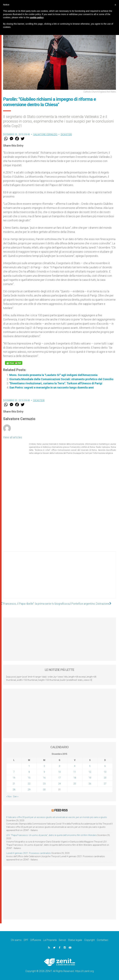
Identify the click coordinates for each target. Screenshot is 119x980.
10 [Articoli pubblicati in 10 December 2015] (59, 772)
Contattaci (102, 940)
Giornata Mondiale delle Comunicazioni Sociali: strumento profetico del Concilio (61, 379)
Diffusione (36, 940)
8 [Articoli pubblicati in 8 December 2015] (29, 772)
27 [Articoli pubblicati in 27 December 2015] (105, 784)
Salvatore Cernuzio (45, 134)
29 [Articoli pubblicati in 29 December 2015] (29, 790)
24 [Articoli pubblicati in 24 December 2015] (59, 784)
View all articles (13, 437)
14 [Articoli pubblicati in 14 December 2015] (14, 778)
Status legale (75, 940)
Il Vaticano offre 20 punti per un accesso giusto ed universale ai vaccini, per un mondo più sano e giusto (57, 817)
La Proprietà (50, 940)
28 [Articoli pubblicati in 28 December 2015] (14, 790)
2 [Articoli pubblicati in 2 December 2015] (44, 766)
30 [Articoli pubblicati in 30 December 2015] (44, 790)
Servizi (62, 940)
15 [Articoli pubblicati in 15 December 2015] (29, 778)
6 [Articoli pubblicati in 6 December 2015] (105, 766)
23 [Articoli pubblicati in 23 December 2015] (44, 784)
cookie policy (37, 17)
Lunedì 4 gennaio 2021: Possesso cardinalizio (29, 853)
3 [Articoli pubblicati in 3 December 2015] (59, 766)
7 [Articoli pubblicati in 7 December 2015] (14, 772)
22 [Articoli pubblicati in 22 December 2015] (29, 784)
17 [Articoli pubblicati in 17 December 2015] (59, 778)
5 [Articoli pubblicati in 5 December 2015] (90, 766)
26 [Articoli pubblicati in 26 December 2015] (90, 784)
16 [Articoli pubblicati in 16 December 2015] (44, 778)
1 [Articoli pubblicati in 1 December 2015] (29, 766)
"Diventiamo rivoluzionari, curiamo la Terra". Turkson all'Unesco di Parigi (56, 383)
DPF (26, 940)
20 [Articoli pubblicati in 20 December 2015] (105, 778)
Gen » (16, 797)
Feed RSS (61, 810)
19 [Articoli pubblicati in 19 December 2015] (90, 778)
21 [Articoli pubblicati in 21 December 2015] (14, 784)
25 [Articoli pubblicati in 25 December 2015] (75, 784)
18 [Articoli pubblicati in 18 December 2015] (75, 778)
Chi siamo (16, 940)
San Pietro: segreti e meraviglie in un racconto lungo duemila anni (52, 387)
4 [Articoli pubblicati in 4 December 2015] (75, 766)
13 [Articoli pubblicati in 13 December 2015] (105, 772)
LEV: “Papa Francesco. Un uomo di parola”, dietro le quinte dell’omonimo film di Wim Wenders (52, 835)
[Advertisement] (59, 578)
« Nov (9, 797)
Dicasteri (66, 134)
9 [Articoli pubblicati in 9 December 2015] (44, 772)
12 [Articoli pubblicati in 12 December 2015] (90, 772)
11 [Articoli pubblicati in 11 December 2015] (75, 772)
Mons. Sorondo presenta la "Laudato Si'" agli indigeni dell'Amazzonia (53, 375)
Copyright (89, 940)
